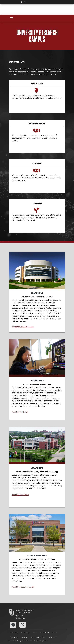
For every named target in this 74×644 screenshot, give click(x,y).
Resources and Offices (38, 637)
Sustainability (25, 633)
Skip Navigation (0, 4)
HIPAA (35, 633)
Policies (55, 633)
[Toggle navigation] (11, 18)
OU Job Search (45, 633)
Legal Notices (14, 637)
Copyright (25, 637)
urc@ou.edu (43, 641)
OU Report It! (53, 637)
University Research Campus (24, 610)
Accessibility (14, 633)
